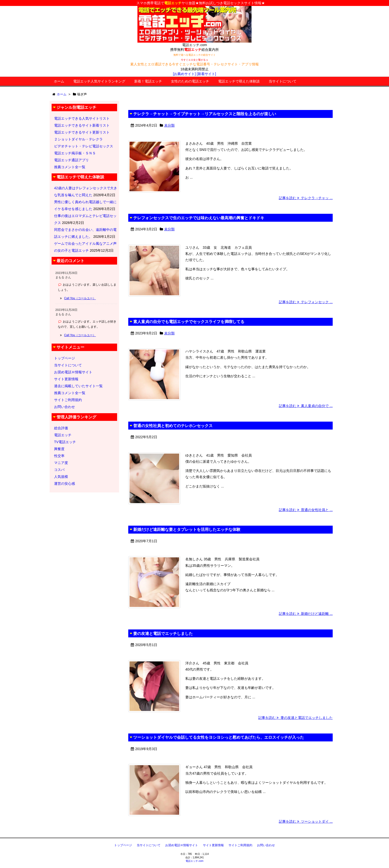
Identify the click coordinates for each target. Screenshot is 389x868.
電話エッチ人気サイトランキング (99, 81)
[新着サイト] (206, 74)
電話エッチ (63, 435)
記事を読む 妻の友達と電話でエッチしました (295, 718)
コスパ (59, 470)
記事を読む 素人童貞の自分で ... (306, 406)
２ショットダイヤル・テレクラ (78, 139)
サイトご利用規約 (68, 400)
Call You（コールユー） (80, 298)
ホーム (59, 81)
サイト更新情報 (66, 379)
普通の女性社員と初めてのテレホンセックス (173, 426)
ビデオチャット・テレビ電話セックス (84, 146)
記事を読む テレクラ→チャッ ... (306, 198)
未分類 (169, 125)
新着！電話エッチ (148, 81)
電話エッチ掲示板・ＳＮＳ (75, 153)
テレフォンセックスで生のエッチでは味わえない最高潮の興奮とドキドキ (199, 218)
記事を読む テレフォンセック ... (306, 302)
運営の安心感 (65, 484)
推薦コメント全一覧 (70, 167)
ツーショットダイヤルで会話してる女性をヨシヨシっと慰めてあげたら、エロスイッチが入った (219, 737)
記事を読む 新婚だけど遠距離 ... (306, 614)
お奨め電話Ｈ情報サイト (73, 372)
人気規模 (61, 477)
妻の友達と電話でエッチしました (163, 634)
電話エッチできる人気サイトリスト (82, 118)
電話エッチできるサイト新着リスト (82, 125)
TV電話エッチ (65, 442)
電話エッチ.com (194, 861)
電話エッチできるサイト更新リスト (82, 132)
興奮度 (59, 449)
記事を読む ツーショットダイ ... (306, 821)
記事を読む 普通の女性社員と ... (306, 510)
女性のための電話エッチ (190, 81)
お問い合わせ (65, 407)
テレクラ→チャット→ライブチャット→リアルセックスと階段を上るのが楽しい (205, 114)
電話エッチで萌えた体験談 (239, 81)
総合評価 (61, 428)
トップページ (65, 358)
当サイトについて (283, 81)
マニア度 (61, 463)
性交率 (59, 456)
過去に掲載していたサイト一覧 (78, 386)
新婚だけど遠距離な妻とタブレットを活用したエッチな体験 (187, 529)
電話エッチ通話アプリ (71, 160)
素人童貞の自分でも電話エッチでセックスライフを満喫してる (189, 322)
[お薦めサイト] (184, 74)
